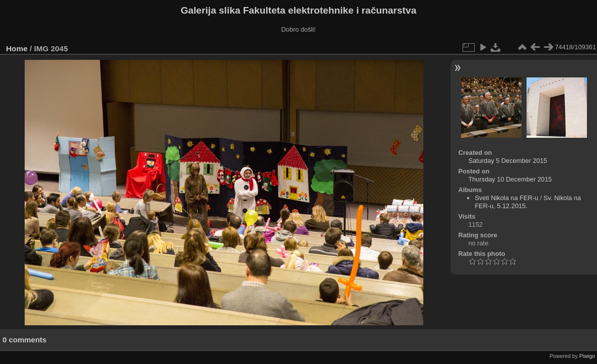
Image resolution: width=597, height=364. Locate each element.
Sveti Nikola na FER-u (506, 198)
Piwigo (587, 356)
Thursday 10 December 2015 (510, 179)
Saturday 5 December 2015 (508, 161)
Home (17, 49)
